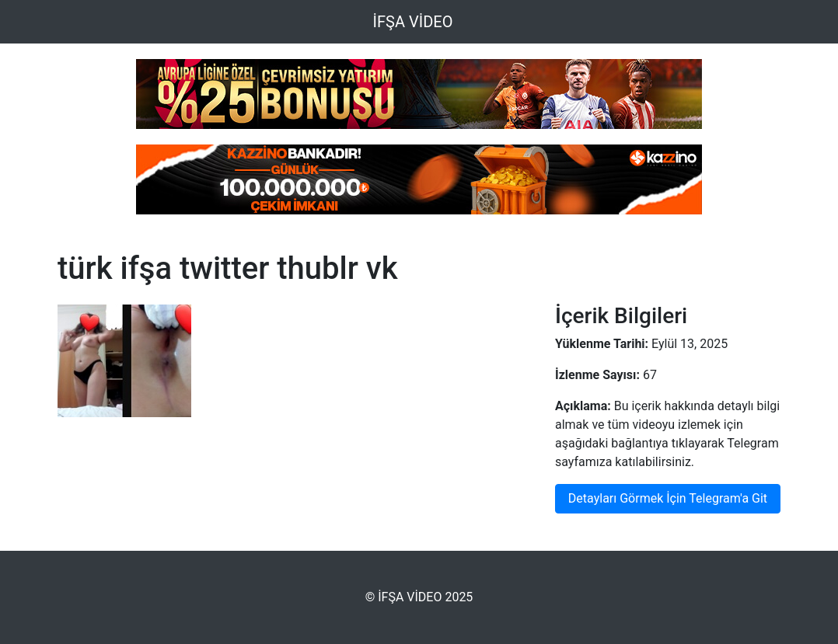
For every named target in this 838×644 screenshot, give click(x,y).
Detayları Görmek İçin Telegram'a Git (668, 498)
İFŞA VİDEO (413, 22)
